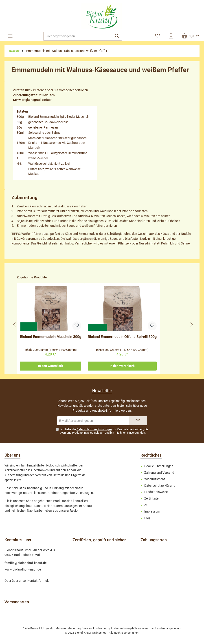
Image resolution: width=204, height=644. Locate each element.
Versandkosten (92, 628)
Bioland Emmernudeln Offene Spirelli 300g (122, 337)
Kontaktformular (39, 581)
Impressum (152, 512)
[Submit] (138, 421)
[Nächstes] (192, 325)
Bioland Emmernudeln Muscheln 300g (51, 337)
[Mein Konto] (171, 36)
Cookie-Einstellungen (159, 466)
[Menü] (10, 36)
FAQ (147, 518)
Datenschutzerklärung (160, 486)
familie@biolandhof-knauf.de (26, 563)
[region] (103, 325)
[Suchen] (117, 36)
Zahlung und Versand (159, 473)
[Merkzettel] (158, 36)
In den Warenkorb (51, 366)
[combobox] (78, 36)
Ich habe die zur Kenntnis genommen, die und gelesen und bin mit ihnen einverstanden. (104, 431)
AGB (63, 433)
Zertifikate (151, 499)
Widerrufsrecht (155, 479)
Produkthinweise (83, 433)
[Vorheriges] (15, 325)
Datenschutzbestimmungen (94, 429)
